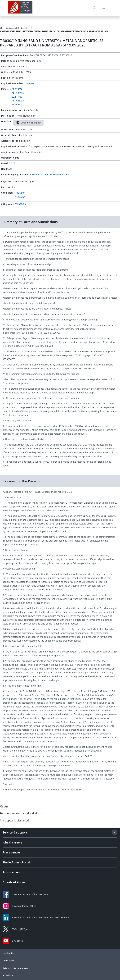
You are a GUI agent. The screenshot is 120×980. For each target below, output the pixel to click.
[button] (60, 222)
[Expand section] (115, 832)
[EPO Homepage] (20, 8)
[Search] (94, 8)
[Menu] (104, 8)
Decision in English (28, 123)
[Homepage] (1, 28)
